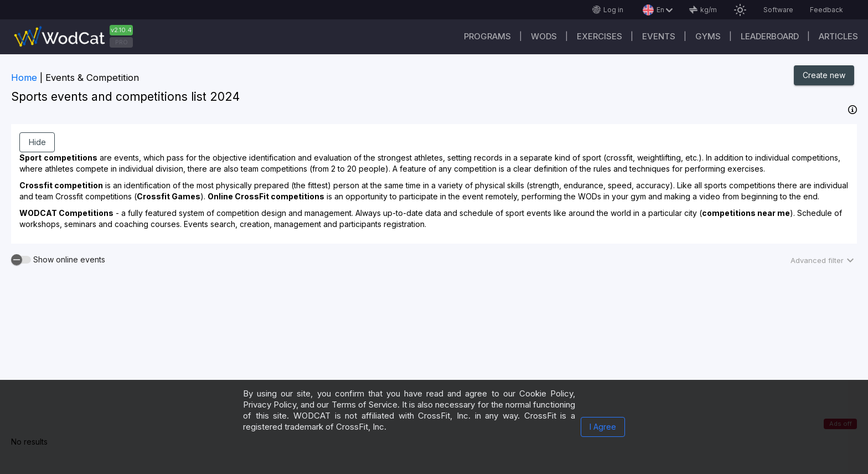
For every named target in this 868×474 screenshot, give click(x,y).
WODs (544, 36)
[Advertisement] (434, 360)
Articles (838, 36)
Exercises (600, 36)
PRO (122, 42)
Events (659, 36)
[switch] (21, 260)
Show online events (69, 260)
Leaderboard (770, 36)
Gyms (708, 36)
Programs (487, 36)
